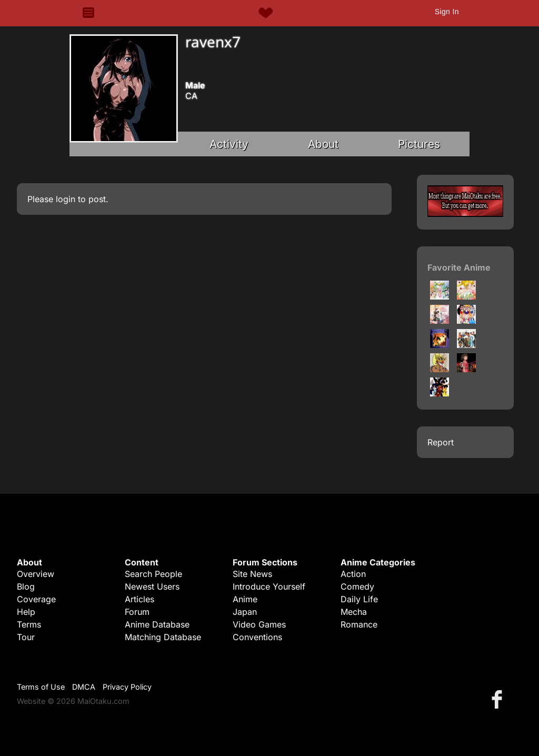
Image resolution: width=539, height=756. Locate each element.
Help (26, 612)
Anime (245, 599)
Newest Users (152, 586)
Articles (139, 599)
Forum (137, 612)
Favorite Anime (459, 267)
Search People (153, 574)
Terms (29, 624)
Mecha (354, 612)
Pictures (419, 144)
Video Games (259, 624)
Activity (229, 144)
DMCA (84, 687)
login (66, 199)
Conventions (257, 637)
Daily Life (359, 599)
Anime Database (157, 624)
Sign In (447, 12)
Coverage (36, 599)
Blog (26, 586)
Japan (245, 612)
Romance (359, 624)
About (323, 144)
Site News (252, 574)
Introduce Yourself (269, 586)
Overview (36, 574)
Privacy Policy (127, 687)
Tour (26, 637)
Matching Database (163, 637)
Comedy (357, 586)
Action (353, 574)
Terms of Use (41, 687)
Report (441, 442)
